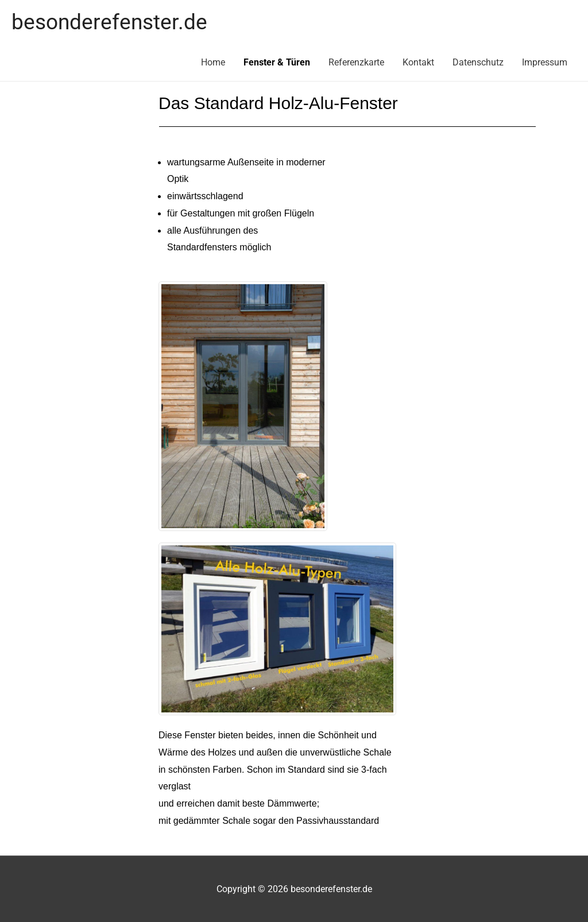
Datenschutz (478, 62)
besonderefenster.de (109, 22)
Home (213, 62)
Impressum (545, 62)
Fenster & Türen (277, 62)
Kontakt (418, 62)
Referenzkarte (356, 62)
